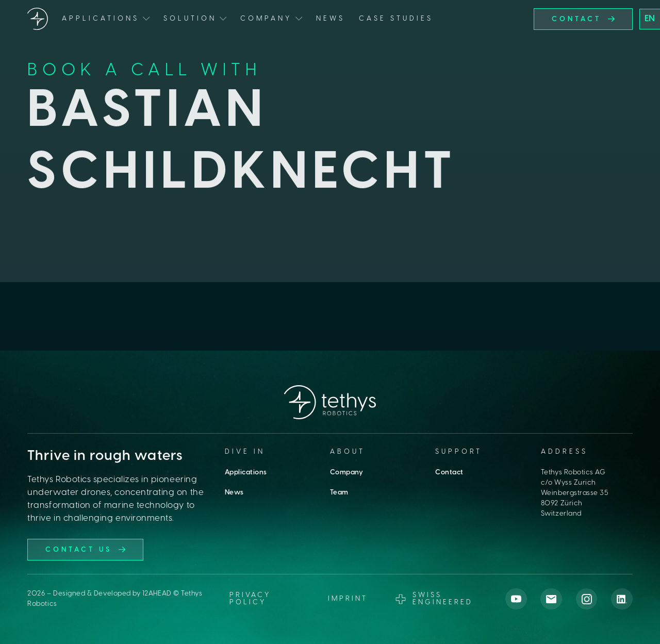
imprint (348, 599)
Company (347, 472)
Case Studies (396, 19)
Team (339, 492)
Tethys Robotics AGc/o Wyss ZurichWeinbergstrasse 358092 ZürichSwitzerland (575, 493)
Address (564, 452)
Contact (449, 472)
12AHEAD (157, 593)
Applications (246, 472)
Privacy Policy (250, 599)
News (331, 19)
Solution (190, 19)
